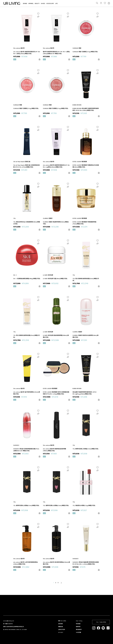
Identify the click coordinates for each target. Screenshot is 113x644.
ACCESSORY (50, 3)
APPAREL (31, 3)
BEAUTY (37, 3)
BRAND (25, 3)
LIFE (56, 3)
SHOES (43, 3)
